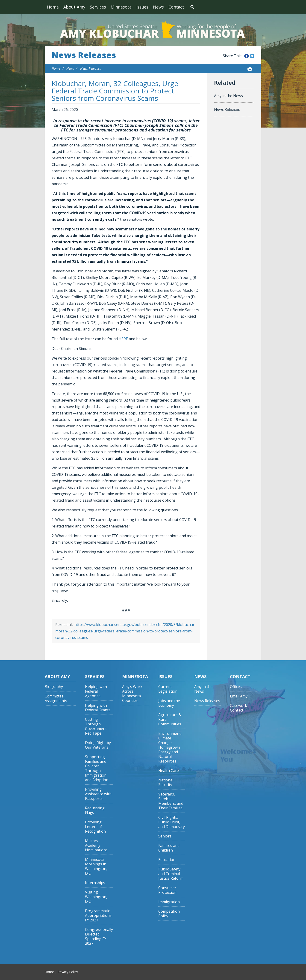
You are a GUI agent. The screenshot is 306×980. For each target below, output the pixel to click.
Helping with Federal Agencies (96, 691)
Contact (176, 7)
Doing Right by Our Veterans (98, 745)
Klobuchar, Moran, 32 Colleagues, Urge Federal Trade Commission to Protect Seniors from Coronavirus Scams (115, 91)
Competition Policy (169, 914)
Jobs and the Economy (169, 703)
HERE (123, 339)
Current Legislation (168, 689)
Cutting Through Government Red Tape (96, 726)
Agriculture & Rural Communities (170, 719)
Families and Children (169, 848)
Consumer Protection (167, 890)
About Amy (74, 7)
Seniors (165, 836)
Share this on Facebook (247, 56)
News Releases (84, 55)
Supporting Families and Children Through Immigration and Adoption (97, 768)
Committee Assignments (56, 699)
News (158, 7)
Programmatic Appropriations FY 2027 (98, 916)
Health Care (169, 771)
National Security (166, 782)
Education (167, 860)
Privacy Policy (68, 972)
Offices (236, 687)
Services (98, 7)
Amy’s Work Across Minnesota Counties (132, 694)
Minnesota (121, 7)
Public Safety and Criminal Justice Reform (171, 874)
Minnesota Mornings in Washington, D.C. (96, 866)
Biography (54, 687)
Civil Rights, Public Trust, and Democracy (172, 822)
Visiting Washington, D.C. (96, 897)
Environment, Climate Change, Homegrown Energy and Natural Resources (170, 747)
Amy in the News (228, 96)
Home (53, 7)
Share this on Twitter (252, 56)
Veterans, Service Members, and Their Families (171, 801)
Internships (95, 883)
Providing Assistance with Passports (98, 794)
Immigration (169, 902)
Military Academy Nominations (96, 845)
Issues (142, 7)
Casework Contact (238, 708)
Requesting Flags (95, 810)
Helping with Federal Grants (98, 708)
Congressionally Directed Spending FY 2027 (99, 937)
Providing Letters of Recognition (95, 827)
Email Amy (239, 696)
